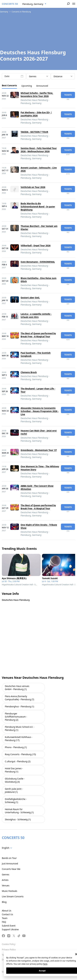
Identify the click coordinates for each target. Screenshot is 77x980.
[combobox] (34, 4)
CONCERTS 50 (10, 4)
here (45, 964)
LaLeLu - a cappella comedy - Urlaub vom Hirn (36, 315)
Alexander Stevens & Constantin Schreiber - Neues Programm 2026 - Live (40, 411)
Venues (6, 885)
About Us (7, 911)
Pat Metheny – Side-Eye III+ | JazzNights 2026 (36, 114)
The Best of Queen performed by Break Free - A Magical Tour (38, 335)
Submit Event (9, 926)
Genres (6, 874)
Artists (5, 880)
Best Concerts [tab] (9, 85)
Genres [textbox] (33, 76)
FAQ (4, 922)
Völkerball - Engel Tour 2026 (36, 245)
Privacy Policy (9, 949)
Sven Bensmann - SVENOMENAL (38, 262)
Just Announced (10, 864)
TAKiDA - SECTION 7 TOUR (34, 132)
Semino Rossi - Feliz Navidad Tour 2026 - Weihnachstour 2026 (39, 150)
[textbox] (8, 848)
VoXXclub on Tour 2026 (33, 187)
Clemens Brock (29, 372)
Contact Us (7, 914)
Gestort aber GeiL (30, 298)
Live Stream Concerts (13, 896)
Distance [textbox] (58, 76)
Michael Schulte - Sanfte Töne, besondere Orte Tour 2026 (37, 95)
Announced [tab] (42, 86)
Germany (4, 12)
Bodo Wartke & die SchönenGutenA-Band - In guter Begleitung (38, 207)
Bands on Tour (9, 858)
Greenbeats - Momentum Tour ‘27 (39, 450)
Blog (4, 902)
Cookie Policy (9, 944)
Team (5, 918)
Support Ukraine (10, 929)
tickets (68, 95)
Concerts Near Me (11, 869)
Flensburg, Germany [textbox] (33, 4)
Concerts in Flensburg (21, 12)
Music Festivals (10, 891)
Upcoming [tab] (27, 86)
